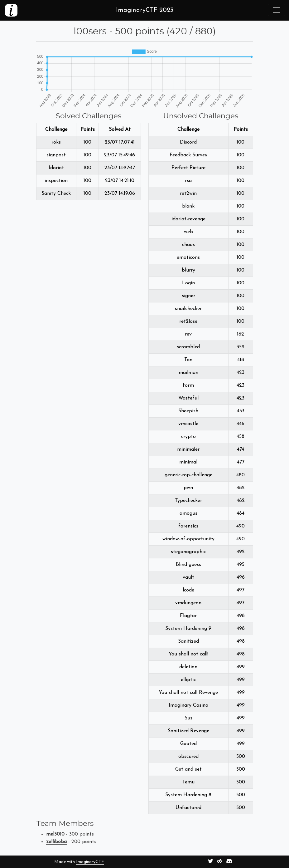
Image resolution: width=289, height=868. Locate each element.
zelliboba (56, 842)
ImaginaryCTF (90, 862)
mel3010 (55, 834)
